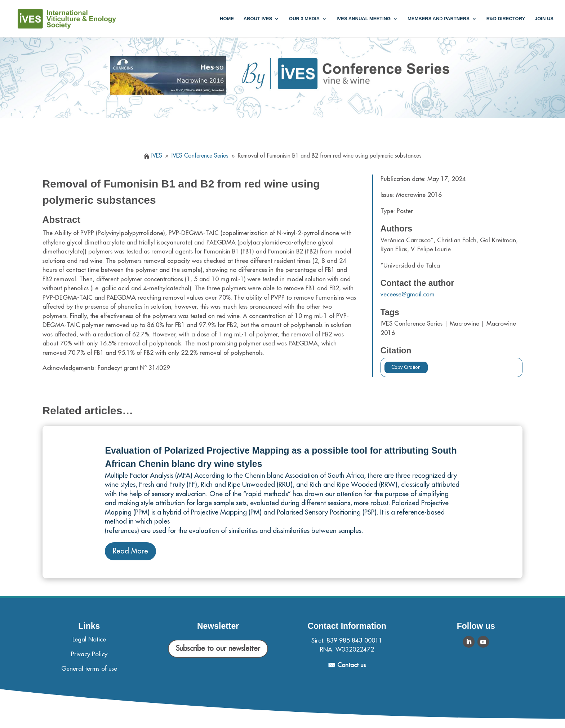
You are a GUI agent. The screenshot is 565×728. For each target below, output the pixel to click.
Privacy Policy (89, 654)
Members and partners (439, 19)
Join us (544, 19)
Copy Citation (406, 367)
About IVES (258, 19)
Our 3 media (304, 19)
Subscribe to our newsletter (218, 648)
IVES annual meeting (364, 19)
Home (227, 19)
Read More (130, 551)
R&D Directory (506, 19)
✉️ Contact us (347, 665)
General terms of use (89, 669)
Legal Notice (89, 639)
